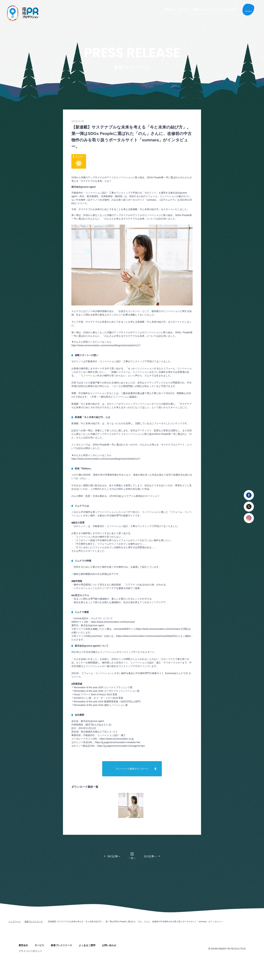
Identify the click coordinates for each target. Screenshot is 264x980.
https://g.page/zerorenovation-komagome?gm (121, 746)
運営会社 (169, 10)
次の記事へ (150, 856)
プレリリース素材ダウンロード (132, 769)
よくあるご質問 (227, 10)
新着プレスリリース (204, 10)
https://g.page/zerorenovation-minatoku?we (118, 742)
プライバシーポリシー (30, 951)
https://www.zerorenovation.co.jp (117, 739)
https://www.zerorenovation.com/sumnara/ (113, 622)
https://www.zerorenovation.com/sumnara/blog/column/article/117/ (106, 345)
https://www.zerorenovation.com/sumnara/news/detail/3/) (146, 636)
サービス (183, 10)
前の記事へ (114, 856)
